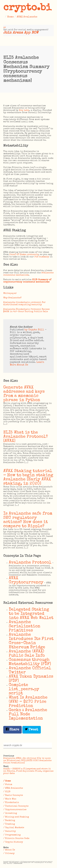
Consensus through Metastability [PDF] (30, 662)
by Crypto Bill (34, 330)
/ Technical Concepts (16, 806)
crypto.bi (27, 8)
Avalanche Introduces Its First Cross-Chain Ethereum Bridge (31, 641)
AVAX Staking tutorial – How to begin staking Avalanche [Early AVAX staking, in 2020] (28, 477)
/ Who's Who (10, 799)
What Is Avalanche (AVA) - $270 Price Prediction (28, 702)
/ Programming (12, 835)
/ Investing (10, 813)
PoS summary (42, 257)
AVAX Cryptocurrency (26, 580)
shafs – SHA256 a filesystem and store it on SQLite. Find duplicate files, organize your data (28, 771)
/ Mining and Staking (16, 817)
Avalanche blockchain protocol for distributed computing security (24, 304)
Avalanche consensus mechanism (28, 274)
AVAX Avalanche (27, 17)
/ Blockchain (11, 803)
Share (12, 730)
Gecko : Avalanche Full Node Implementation (28, 714)
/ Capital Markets (14, 828)
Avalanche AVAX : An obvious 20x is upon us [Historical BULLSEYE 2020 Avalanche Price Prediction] (27, 761)
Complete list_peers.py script (24, 689)
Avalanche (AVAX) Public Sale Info (27, 654)
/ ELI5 (7, 792)
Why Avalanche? (12, 298)
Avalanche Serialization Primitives (25, 626)
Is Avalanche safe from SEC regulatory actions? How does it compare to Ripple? (28, 520)
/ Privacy (9, 853)
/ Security (10, 831)
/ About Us (9, 850)
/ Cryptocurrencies (15, 810)
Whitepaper (10, 293)
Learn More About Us (27, 364)
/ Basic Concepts (13, 795)
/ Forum (8, 785)
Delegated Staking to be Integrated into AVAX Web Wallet (31, 614)
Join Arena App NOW (21, 33)
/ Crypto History (13, 842)
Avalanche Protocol (30, 563)
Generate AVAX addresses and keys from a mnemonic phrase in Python (24, 394)
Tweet (32, 730)
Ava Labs (24, 110)
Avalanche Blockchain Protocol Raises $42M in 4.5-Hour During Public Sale (26, 310)
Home (10, 17)
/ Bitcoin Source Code (16, 838)
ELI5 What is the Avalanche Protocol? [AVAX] (26, 437)
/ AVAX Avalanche (13, 788)
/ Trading (9, 824)
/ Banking (9, 820)
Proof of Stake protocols (24, 255)
